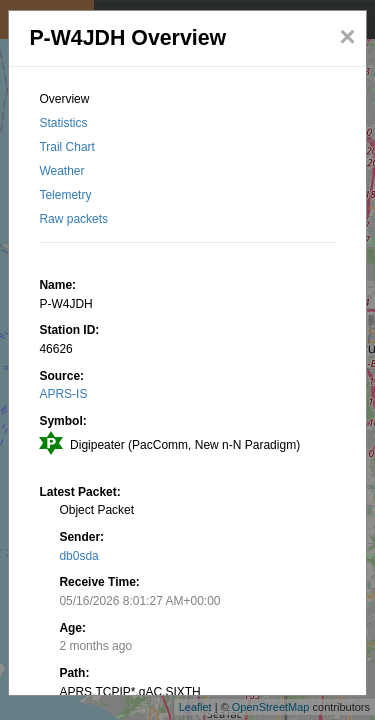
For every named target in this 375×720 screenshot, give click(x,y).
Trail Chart (67, 147)
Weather (61, 171)
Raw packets (73, 219)
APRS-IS (63, 394)
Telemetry (65, 195)
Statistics (63, 123)
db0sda (78, 556)
